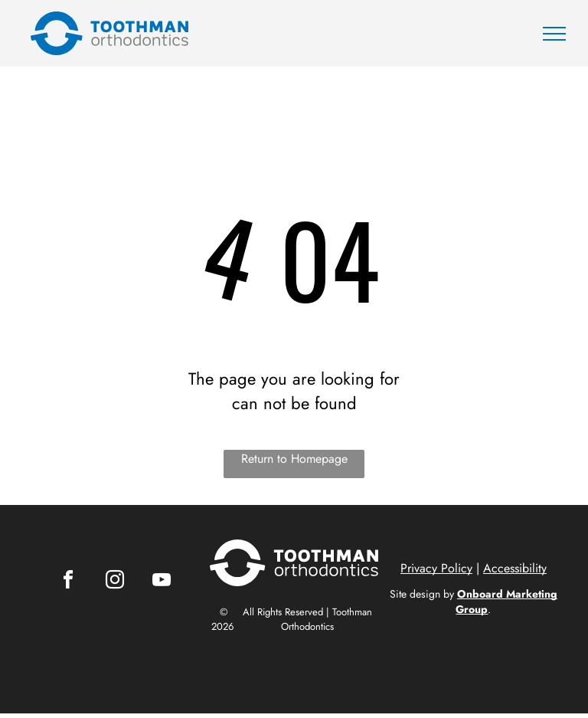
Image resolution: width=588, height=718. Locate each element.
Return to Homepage (294, 459)
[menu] (554, 34)
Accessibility (515, 568)
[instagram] (115, 582)
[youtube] (162, 582)
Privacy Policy (436, 568)
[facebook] (68, 582)
